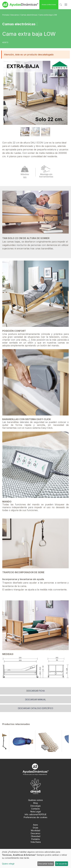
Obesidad (36, 836)
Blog (35, 803)
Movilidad (35, 830)
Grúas (35, 828)
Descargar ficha (36, 691)
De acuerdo (61, 864)
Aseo (35, 825)
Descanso (15, 15)
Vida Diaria (36, 842)
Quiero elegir (8, 864)
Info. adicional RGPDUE (36, 814)
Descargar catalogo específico (36, 708)
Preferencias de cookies (35, 817)
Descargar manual (35, 699)
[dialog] (35, 858)
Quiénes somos (35, 800)
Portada (6, 15)
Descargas (36, 806)
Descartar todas (46, 864)
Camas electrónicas (29, 15)
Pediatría (35, 839)
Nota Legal (36, 812)
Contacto (35, 809)
